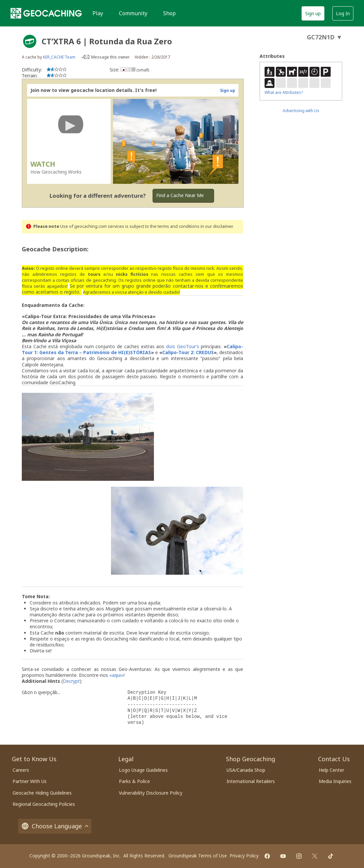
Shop (169, 13)
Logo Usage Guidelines (143, 770)
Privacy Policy (244, 856)
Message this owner (110, 57)
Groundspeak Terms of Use (198, 856)
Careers (21, 770)
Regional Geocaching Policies (44, 804)
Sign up (313, 13)
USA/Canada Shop (246, 770)
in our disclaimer (217, 226)
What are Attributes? (284, 92)
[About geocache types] (30, 41)
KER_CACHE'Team (59, 57)
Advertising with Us (301, 111)
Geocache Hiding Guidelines (42, 793)
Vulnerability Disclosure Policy (151, 793)
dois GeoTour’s (183, 346)
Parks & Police (134, 781)
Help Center (331, 770)
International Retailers (251, 781)
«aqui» (116, 675)
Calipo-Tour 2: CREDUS (188, 352)
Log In (343, 13)
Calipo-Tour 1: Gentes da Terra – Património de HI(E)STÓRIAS (132, 349)
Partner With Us (30, 781)
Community (133, 13)
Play (98, 13)
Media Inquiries (335, 781)
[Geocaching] (46, 13)
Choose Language (55, 826)
